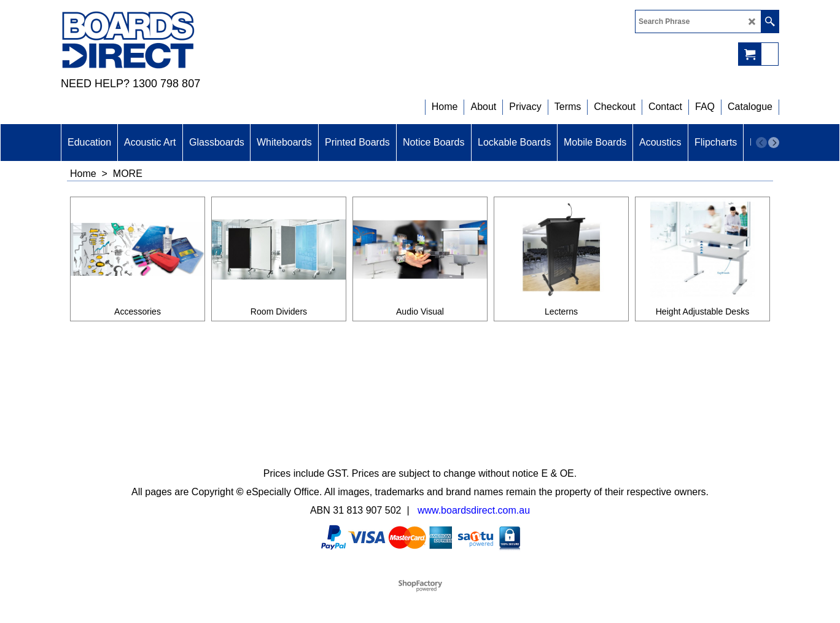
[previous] (761, 143)
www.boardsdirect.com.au (474, 510)
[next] (774, 143)
